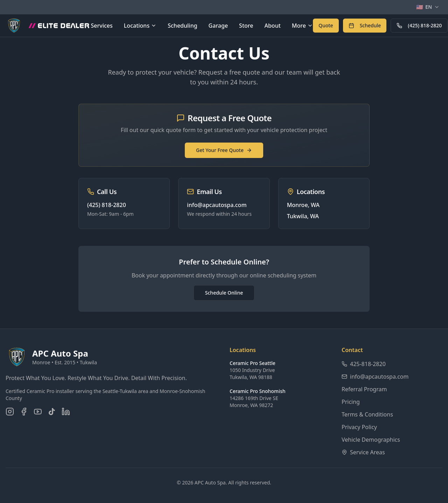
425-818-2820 (364, 364)
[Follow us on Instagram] (10, 412)
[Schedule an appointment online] (365, 26)
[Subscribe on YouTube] (38, 412)
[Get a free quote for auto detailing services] (326, 26)
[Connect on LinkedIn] (66, 412)
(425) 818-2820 (419, 25)
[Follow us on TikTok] (52, 412)
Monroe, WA (303, 205)
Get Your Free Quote (224, 150)
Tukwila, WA (303, 216)
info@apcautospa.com (217, 205)
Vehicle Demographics (371, 440)
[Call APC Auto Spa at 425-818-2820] (419, 26)
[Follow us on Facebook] (24, 412)
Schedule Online (224, 293)
